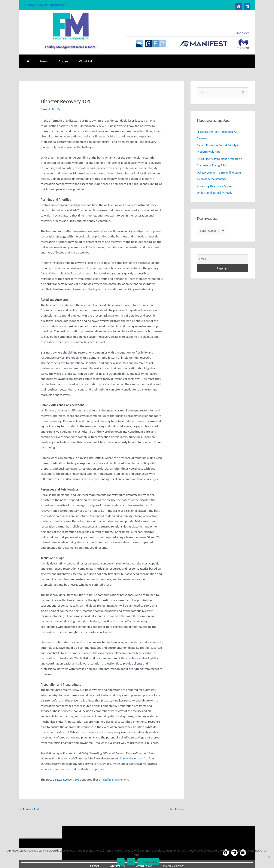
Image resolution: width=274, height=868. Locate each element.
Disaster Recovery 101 (67, 774)
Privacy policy (148, 862)
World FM (85, 59)
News (44, 59)
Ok (121, 862)
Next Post (176, 804)
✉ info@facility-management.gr (46, 5)
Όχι (131, 862)
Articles (63, 59)
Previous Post (30, 804)
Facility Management (119, 774)
